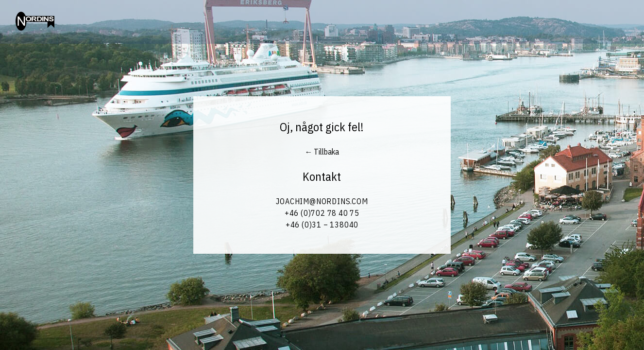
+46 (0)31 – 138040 (322, 225)
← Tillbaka (322, 152)
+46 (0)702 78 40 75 (322, 213)
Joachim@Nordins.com (322, 201)
